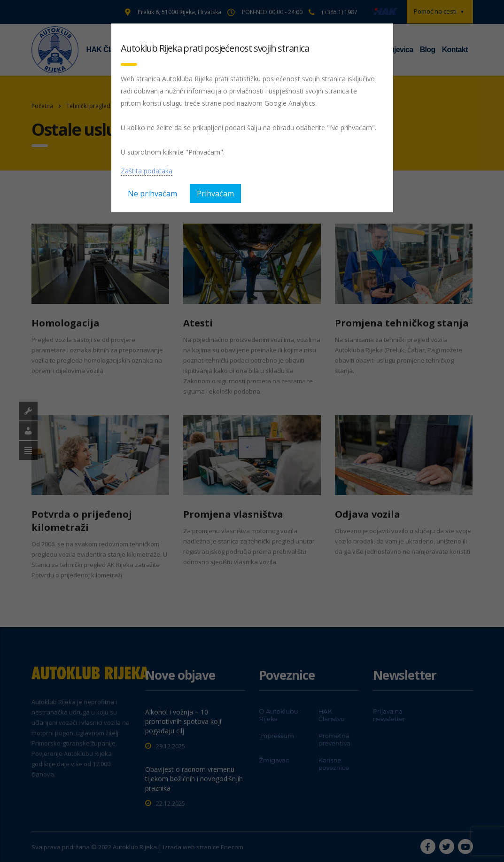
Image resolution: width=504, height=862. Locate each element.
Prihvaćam (215, 194)
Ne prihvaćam (152, 194)
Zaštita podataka (147, 171)
